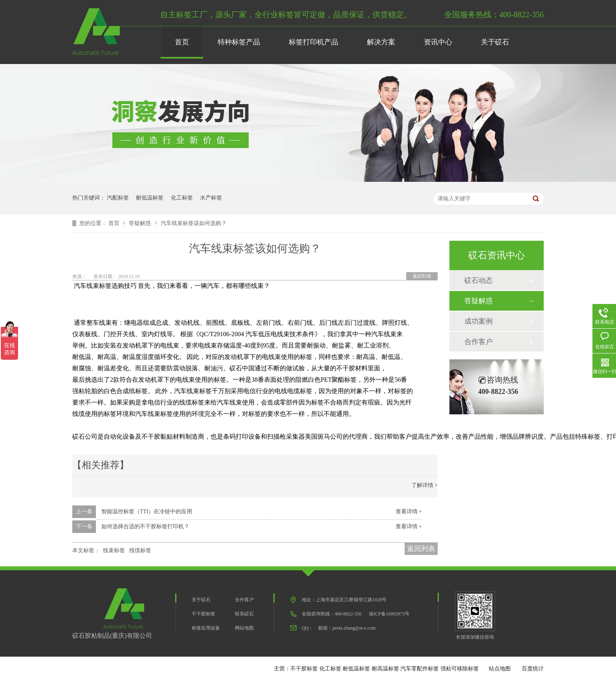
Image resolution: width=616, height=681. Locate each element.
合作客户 (478, 342)
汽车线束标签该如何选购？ (194, 223)
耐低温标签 (150, 198)
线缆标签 (140, 550)
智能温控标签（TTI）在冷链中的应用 (147, 512)
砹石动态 (478, 280)
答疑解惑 (141, 223)
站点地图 (500, 669)
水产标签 (211, 198)
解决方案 (381, 42)
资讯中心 (438, 42)
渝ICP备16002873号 (389, 614)
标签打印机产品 (313, 42)
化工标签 (182, 198)
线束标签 (114, 550)
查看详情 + (409, 512)
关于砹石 (495, 42)
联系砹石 (244, 614)
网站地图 (244, 628)
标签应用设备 (206, 628)
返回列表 (422, 276)
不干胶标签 (203, 614)
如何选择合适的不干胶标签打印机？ (145, 526)
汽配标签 (118, 198)
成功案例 (478, 321)
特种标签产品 (239, 42)
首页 (182, 42)
